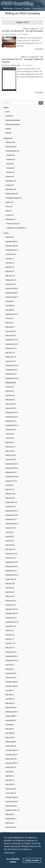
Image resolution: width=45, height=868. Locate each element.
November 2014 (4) (12, 468)
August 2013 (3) (11, 528)
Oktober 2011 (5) (11, 618)
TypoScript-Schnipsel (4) (14, 198)
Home (8, 111)
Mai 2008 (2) (10, 729)
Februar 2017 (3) (11, 357)
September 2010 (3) (12, 660)
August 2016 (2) (11, 382)
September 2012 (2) (12, 575)
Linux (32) (9, 206)
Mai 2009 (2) (10, 695)
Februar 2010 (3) (11, 673)
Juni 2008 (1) (10, 725)
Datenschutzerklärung (13, 124)
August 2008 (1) (11, 720)
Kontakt (8, 129)
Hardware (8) (11, 155)
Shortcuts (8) (10, 176)
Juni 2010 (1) (10, 665)
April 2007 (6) (10, 780)
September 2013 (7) (12, 524)
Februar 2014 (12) (11, 502)
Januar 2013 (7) (11, 558)
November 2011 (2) (12, 613)
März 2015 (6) (10, 451)
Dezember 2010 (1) (12, 656)
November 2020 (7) (12, 293)
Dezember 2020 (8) (12, 288)
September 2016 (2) (12, 378)
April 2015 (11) (10, 447)
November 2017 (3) (12, 344)
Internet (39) (11, 168)
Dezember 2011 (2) (12, 609)
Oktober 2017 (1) (11, 348)
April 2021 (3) (10, 271)
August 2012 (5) (11, 579)
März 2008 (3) (10, 737)
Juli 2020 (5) (10, 301)
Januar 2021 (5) (11, 284)
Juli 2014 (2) (10, 485)
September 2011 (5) (12, 622)
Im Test (14, 34)
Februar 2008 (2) (11, 742)
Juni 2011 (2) (10, 635)
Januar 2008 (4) (11, 746)
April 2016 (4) (10, 395)
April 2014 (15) (10, 494)
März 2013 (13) (11, 549)
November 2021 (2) (12, 246)
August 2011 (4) (11, 626)
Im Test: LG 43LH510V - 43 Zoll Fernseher (22, 31)
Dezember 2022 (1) (12, 241)
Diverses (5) (11, 172)
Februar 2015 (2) (11, 455)
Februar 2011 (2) (11, 652)
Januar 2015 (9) (11, 459)
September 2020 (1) (12, 297)
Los (41, 103)
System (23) (10, 185)
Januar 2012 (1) (11, 605)
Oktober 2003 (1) (11, 819)
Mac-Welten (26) (11, 189)
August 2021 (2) (11, 254)
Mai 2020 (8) (10, 310)
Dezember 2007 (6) (12, 750)
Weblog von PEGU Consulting (22, 13)
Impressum (9, 116)
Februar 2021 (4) (11, 280)
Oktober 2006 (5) (11, 806)
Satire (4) (9, 211)
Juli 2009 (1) (10, 690)
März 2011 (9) (10, 647)
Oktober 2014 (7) (11, 472)
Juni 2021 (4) (10, 263)
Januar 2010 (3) (11, 677)
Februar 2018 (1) (11, 331)
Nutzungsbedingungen (13, 120)
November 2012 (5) (12, 566)
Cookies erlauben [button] (32, 860)
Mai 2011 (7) (10, 639)
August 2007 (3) (11, 767)
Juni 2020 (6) (10, 305)
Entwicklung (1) (11, 219)
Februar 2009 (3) (11, 707)
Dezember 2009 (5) (12, 682)
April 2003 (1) (10, 823)
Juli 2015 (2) (10, 434)
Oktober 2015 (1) (11, 421)
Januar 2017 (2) (11, 361)
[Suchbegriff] (20, 103)
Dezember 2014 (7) (12, 464)
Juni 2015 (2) (10, 438)
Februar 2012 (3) (11, 601)
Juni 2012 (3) (10, 588)
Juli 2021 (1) (10, 258)
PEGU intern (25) (11, 147)
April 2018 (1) (10, 327)
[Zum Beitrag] (39, 49)
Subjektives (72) (11, 181)
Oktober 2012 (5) (11, 571)
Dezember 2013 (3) (12, 511)
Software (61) (11, 159)
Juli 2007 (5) (10, 772)
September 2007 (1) (12, 763)
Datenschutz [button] (10, 853)
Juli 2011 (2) (10, 630)
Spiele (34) (10, 164)
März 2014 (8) (10, 498)
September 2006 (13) (13, 810)
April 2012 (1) (10, 592)
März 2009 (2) (10, 703)
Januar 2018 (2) (11, 335)
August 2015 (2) (11, 430)
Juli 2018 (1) (10, 318)
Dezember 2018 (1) (12, 314)
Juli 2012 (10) (10, 583)
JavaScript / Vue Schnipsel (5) (16, 228)
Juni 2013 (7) (10, 536)
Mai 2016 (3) (10, 391)
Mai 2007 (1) (10, 776)
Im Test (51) (10, 215)
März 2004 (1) (10, 814)
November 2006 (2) (12, 801)
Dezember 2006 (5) (12, 797)
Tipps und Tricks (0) (13, 223)
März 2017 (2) (10, 352)
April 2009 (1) (10, 699)
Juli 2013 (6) (10, 532)
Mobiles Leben (16, 65)
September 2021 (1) (12, 250)
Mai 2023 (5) (10, 237)
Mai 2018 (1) (10, 323)
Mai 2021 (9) (10, 267)
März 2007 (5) (10, 784)
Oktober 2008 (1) (11, 716)
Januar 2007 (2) (11, 793)
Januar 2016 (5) (11, 408)
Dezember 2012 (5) (12, 562)
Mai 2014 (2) (10, 489)
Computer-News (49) (12, 151)
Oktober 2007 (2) (11, 759)
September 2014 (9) (12, 476)
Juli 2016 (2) (10, 387)
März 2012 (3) (10, 596)
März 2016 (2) (10, 400)
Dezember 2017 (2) (12, 340)
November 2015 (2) (12, 417)
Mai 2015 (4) (10, 442)
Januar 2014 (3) (11, 506)
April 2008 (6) (10, 733)
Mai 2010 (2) (10, 669)
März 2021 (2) (10, 276)
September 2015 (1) (12, 425)
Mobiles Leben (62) (12, 193)
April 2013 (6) (10, 545)
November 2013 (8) (12, 515)
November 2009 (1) (12, 686)
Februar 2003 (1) (11, 827)
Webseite (9, 133)
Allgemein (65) (10, 142)
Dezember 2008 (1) (12, 712)
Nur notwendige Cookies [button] (13, 860)
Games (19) (9, 202)
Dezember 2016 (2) (12, 365)
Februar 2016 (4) (11, 404)
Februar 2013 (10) (11, 553)
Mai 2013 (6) (10, 541)
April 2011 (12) (10, 643)
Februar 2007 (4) (11, 789)
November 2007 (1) (12, 754)
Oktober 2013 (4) (11, 519)
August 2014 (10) (11, 481)
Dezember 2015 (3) (12, 412)
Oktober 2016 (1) (11, 374)
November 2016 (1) (12, 370)
